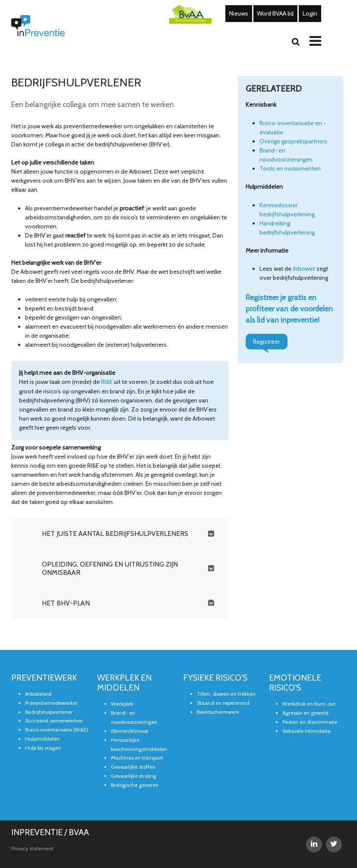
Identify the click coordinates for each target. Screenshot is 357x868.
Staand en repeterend (223, 703)
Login (310, 13)
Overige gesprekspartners (293, 141)
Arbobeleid (38, 694)
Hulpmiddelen (42, 739)
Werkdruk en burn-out (309, 704)
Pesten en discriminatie (310, 722)
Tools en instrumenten (290, 168)
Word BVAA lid (275, 13)
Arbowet (304, 269)
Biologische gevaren (135, 785)
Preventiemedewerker (51, 703)
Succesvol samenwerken (54, 721)
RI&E (107, 382)
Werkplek (122, 704)
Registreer (266, 342)
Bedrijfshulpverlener (49, 712)
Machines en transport (137, 758)
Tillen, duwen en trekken (226, 694)
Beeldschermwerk (218, 712)
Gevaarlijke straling (134, 776)
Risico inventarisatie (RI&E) (57, 730)
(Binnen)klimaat (130, 731)
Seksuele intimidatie (306, 731)
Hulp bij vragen (43, 748)
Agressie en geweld (305, 713)
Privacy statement (32, 848)
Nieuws (239, 13)
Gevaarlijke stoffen (133, 767)
